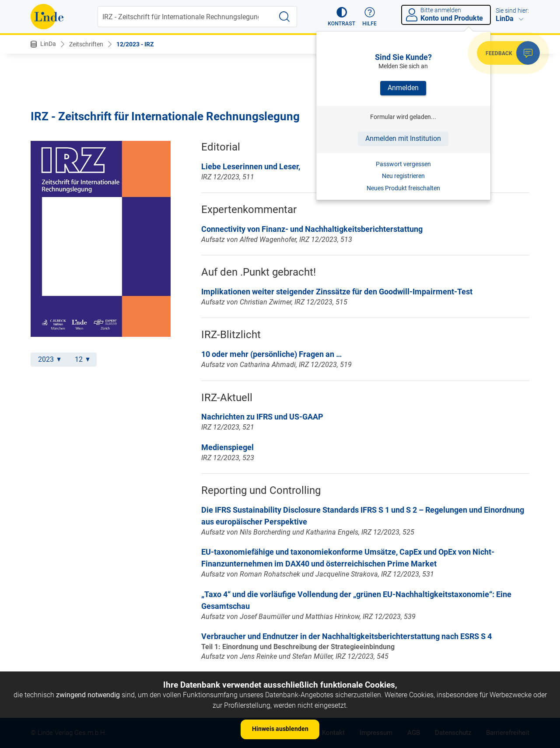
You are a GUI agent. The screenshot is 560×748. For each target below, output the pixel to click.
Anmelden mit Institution (403, 138)
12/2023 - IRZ (135, 44)
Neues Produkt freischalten (403, 188)
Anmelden (403, 88)
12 (82, 359)
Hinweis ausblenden (280, 729)
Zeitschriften (86, 44)
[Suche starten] (284, 17)
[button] (341, 17)
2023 (49, 359)
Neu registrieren (403, 176)
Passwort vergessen (403, 164)
